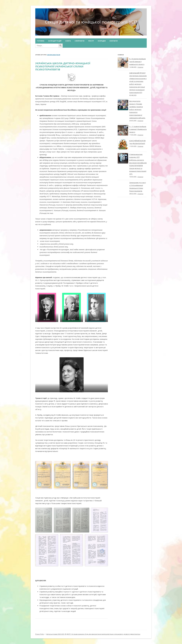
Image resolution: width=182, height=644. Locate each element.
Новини (140, 67)
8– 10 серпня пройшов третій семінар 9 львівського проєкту (137, 62)
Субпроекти (80, 41)
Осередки (102, 41)
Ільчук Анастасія (54, 55)
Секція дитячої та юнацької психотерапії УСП (91, 22)
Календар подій (55, 41)
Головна (41, 41)
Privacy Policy (40, 634)
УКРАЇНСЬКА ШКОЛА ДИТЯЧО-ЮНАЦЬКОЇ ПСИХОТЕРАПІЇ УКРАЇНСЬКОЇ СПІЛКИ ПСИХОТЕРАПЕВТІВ (63, 66)
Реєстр (91, 41)
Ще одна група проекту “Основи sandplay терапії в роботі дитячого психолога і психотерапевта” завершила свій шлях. (137, 109)
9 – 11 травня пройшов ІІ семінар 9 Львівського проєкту (138, 129)
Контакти (114, 41)
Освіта (68, 41)
